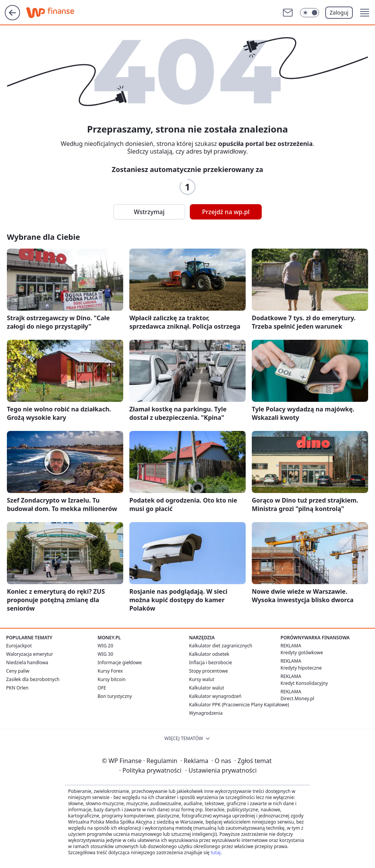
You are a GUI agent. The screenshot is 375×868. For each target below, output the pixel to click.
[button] (365, 13)
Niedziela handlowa (27, 662)
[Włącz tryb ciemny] (310, 13)
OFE (102, 688)
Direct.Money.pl (297, 698)
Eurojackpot (19, 646)
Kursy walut (202, 679)
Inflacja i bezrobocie (210, 662)
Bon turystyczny (115, 696)
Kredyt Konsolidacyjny (304, 683)
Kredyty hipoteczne (301, 668)
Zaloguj (339, 12)
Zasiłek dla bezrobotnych (33, 679)
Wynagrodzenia (206, 713)
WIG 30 (105, 654)
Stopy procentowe (208, 671)
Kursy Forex (110, 671)
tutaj (215, 852)
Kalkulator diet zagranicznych (221, 646)
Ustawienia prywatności (221, 770)
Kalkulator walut (207, 688)
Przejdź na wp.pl (226, 212)
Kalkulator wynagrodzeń (215, 696)
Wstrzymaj (149, 212)
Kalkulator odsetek (209, 654)
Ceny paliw (18, 671)
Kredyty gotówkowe (302, 653)
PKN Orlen (17, 688)
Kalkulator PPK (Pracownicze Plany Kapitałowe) (239, 705)
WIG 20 (105, 646)
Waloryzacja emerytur (30, 654)
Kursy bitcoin (112, 679)
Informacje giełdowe (120, 662)
